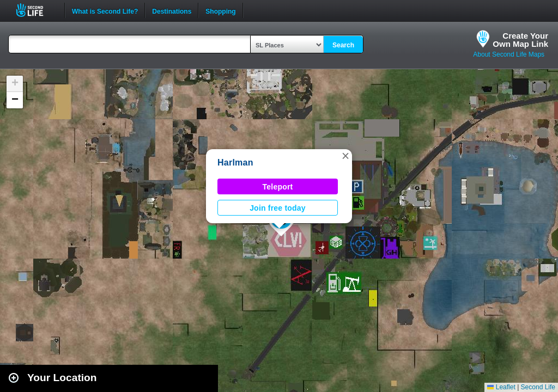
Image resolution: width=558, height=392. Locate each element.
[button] (345, 156)
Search (343, 45)
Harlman (235, 163)
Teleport (278, 187)
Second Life (36, 10)
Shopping (220, 10)
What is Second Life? (105, 10)
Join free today (278, 208)
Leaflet (501, 387)
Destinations (172, 10)
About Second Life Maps (509, 54)
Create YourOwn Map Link (520, 40)
